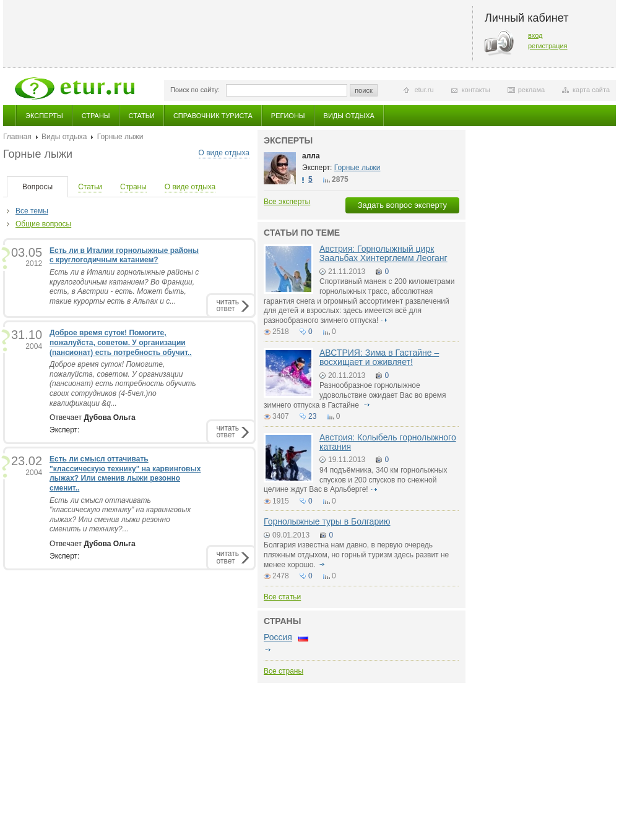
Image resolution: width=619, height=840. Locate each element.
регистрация (548, 46)
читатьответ (228, 305)
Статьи (142, 116)
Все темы (32, 211)
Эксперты (44, 116)
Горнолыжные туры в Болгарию (327, 521)
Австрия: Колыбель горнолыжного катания (388, 442)
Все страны (284, 671)
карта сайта (591, 90)
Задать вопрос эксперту (402, 205)
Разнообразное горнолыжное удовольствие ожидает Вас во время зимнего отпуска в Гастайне (355, 395)
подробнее (384, 320)
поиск (364, 90)
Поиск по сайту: (195, 90)
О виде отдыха (224, 153)
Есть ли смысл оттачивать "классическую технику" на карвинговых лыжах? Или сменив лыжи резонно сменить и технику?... (120, 515)
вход (535, 35)
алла (311, 156)
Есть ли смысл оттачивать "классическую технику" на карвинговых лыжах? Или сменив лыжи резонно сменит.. (125, 474)
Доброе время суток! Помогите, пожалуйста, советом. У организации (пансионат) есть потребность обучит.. (121, 342)
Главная (17, 137)
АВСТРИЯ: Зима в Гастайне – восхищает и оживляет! (379, 357)
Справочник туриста (213, 116)
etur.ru (424, 90)
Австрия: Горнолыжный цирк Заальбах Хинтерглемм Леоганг (383, 253)
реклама (531, 90)
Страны (96, 116)
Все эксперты (287, 202)
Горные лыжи (357, 168)
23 (312, 416)
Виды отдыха (349, 116)
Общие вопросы (43, 224)
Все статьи (282, 597)
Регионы (288, 116)
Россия (278, 637)
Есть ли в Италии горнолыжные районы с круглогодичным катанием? (124, 255)
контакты (476, 90)
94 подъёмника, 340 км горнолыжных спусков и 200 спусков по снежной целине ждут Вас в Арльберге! (356, 480)
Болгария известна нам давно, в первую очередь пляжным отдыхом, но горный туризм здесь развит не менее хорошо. (356, 555)
